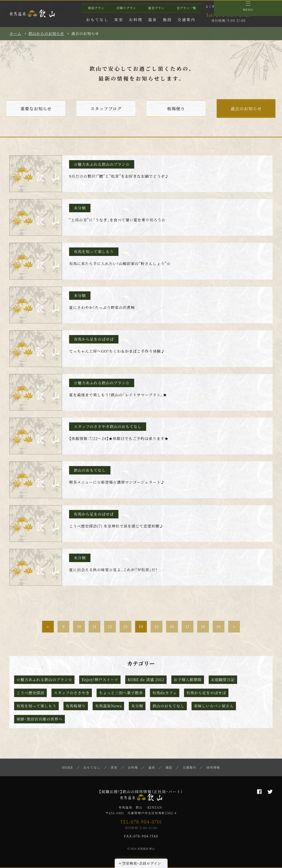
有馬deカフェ (165, 693)
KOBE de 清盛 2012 (146, 680)
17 (188, 627)
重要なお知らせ (36, 108)
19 (219, 627)
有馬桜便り (76, 706)
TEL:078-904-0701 (141, 822)
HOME (68, 767)
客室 (119, 20)
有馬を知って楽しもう (36, 706)
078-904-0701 (228, 15)
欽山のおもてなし (168, 706)
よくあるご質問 (217, 6)
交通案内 (186, 20)
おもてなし (97, 20)
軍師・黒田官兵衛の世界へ (39, 719)
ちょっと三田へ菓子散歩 (121, 693)
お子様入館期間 (188, 680)
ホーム (15, 34)
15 (157, 627)
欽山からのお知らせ (46, 34)
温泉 (153, 20)
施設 (167, 20)
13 (125, 627)
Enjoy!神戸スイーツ (100, 680)
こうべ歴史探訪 (30, 693)
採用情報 (213, 767)
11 (95, 627)
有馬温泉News (108, 706)
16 (172, 627)
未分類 (137, 706)
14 (141, 627)
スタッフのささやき (72, 693)
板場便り (176, 108)
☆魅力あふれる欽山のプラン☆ (44, 680)
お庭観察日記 (223, 680)
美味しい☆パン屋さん (214, 706)
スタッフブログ (106, 108)
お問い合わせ (242, 6)
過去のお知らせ (246, 108)
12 (110, 627)
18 (203, 627)
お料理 (136, 20)
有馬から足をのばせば (206, 693)
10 (79, 627)
